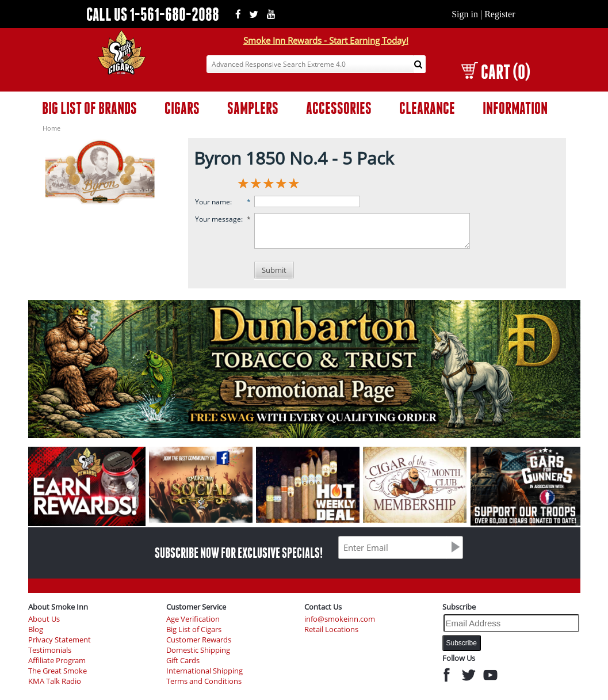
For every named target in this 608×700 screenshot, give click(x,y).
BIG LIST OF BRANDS (89, 108)
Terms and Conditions (204, 681)
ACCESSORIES (339, 108)
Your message (218, 219)
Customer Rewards (199, 640)
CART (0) (496, 72)
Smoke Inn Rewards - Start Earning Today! (326, 40)
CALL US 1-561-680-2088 (153, 14)
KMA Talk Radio (55, 681)
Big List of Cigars (194, 629)
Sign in (465, 14)
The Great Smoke (58, 671)
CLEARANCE (427, 108)
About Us (44, 619)
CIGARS (182, 108)
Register (500, 14)
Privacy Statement (60, 640)
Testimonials (50, 650)
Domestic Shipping (198, 650)
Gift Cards (183, 661)
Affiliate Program (57, 661)
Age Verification (193, 619)
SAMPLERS (253, 108)
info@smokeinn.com (340, 619)
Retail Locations (331, 629)
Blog (36, 629)
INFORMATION (515, 108)
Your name (213, 202)
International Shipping (204, 671)
